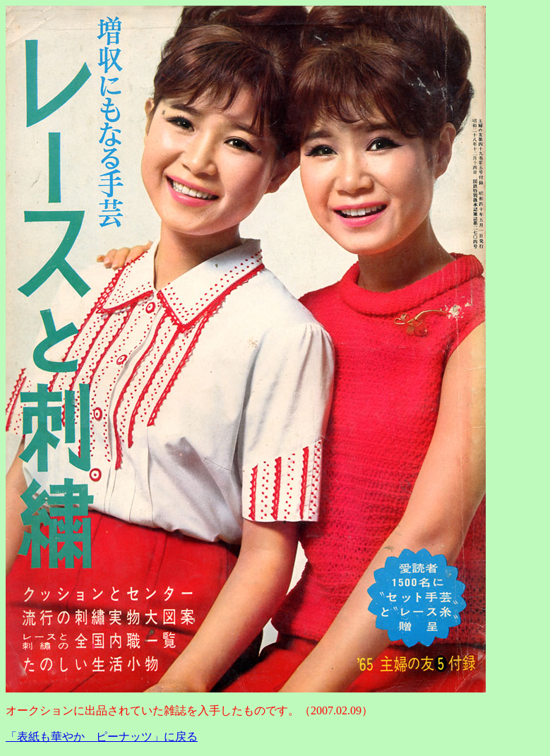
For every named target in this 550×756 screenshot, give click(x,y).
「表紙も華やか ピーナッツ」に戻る (102, 737)
